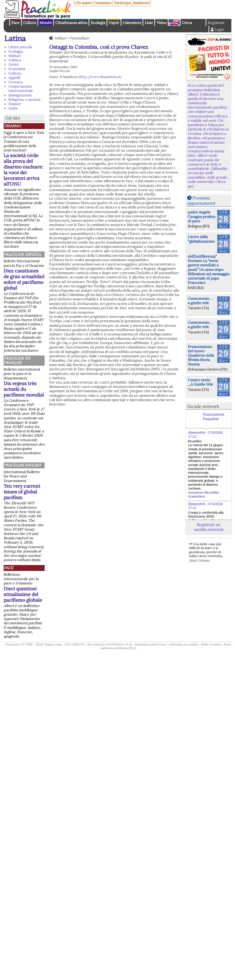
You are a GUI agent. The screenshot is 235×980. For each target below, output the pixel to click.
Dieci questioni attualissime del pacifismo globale (23, 594)
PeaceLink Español (23, 254)
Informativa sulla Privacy (151, 644)
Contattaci (103, 3)
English (174, 22)
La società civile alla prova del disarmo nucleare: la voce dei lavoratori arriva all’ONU (23, 170)
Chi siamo (83, 3)
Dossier (15, 104)
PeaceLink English (23, 465)
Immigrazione (20, 95)
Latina (15, 38)
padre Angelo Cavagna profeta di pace (202, 216)
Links (13, 108)
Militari (15, 56)
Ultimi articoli (20, 47)
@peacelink (197, 433)
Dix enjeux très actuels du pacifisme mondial (24, 389)
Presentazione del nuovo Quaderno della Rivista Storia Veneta (201, 355)
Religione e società (24, 99)
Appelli (14, 78)
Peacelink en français (17, 360)
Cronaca (15, 82)
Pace (15, 23)
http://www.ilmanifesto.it (100, 77)
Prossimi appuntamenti (201, 201)
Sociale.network (203, 406)
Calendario (132, 23)
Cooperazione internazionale (21, 88)
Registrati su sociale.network (209, 527)
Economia (17, 69)
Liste (149, 23)
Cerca (187, 23)
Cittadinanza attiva (71, 23)
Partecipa (122, 3)
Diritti (14, 64)
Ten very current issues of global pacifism (22, 492)
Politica (15, 60)
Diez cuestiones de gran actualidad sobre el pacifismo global (24, 279)
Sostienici (141, 3)
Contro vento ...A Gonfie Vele (201, 382)
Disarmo (13, 126)
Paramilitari (79, 38)
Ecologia (98, 23)
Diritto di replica (211, 644)
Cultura (30, 23)
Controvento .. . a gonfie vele (201, 301)
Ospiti (114, 23)
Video (162, 23)
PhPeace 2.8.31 (122, 644)
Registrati (216, 23)
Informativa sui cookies (184, 644)
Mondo (46, 23)
